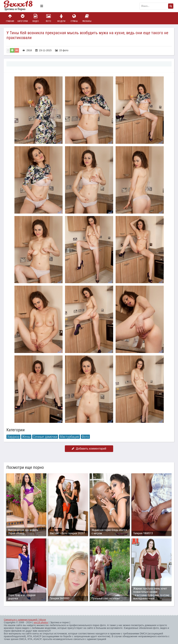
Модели (61, 18)
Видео (36, 18)
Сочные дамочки (45, 437)
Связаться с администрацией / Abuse (25, 620)
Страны (74, 18)
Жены (26, 437)
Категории (23, 18)
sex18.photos (41, 622)
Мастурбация (69, 437)
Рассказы (87, 18)
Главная (10, 18)
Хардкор (13, 437)
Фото (48, 18)
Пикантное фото (21, 6)
